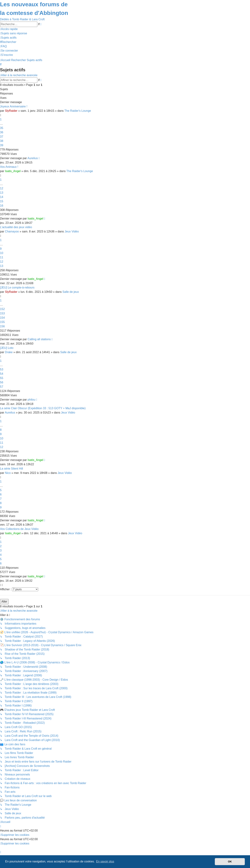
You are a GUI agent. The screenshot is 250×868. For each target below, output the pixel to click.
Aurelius (33, 158)
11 (2, 257)
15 (2, 201)
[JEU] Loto (7, 348)
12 (2, 188)
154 (2, 318)
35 (2, 128)
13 (2, 193)
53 (2, 369)
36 (2, 132)
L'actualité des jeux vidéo (16, 227)
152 (2, 309)
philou (31, 400)
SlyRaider (11, 111)
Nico (8, 473)
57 (2, 387)
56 (2, 382)
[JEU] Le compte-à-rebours (17, 288)
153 (2, 313)
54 (2, 374)
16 (2, 206)
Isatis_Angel (13, 171)
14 (2, 197)
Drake (9, 352)
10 (2, 253)
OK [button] (230, 862)
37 (2, 137)
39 (2, 145)
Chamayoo (12, 231)
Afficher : (19, 589)
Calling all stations (39, 339)
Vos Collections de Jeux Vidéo (19, 529)
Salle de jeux (71, 292)
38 (2, 141)
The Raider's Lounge (78, 111)
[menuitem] (14, 33)
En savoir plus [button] (105, 861)
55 (2, 378)
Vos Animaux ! (9, 167)
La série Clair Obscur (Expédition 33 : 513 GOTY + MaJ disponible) (43, 408)
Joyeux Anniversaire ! (14, 106)
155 (2, 322)
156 (2, 326)
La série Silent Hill (11, 469)
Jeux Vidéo (72, 231)
